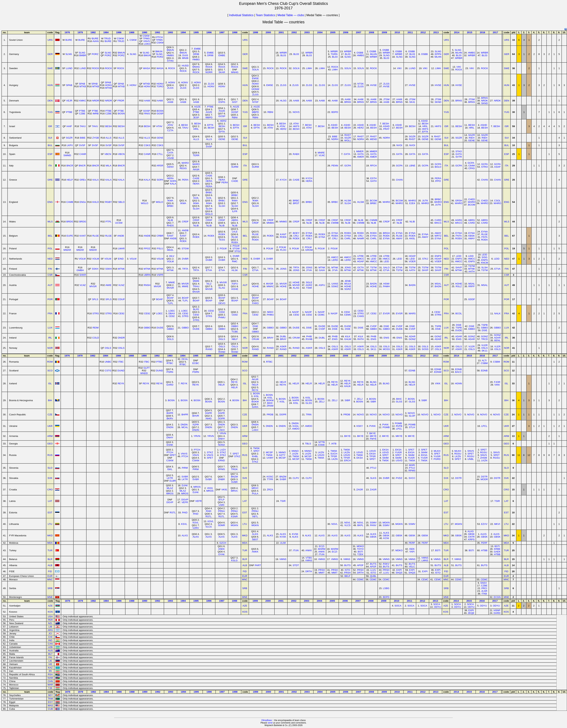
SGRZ (348, 289)
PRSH (322, 570)
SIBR (347, 400)
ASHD (334, 125)
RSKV (386, 564)
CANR (83, 154)
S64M (385, 458)
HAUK (347, 386)
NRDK (484, 101)
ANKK (221, 549)
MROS (170, 493)
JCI (50, 633)
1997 (222, 32)
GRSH (459, 201)
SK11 (373, 349)
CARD (438, 220)
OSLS (108, 348)
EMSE (255, 78)
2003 (307, 32)
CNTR (471, 537)
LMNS (425, 560)
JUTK (425, 201)
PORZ (95, 54)
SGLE (309, 282)
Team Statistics (265, 15)
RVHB (309, 339)
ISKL (170, 469)
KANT (83, 236)
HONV (108, 85)
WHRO (386, 202)
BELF (347, 576)
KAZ (50, 668)
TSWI (309, 288)
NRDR (96, 101)
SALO (386, 268)
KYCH (283, 180)
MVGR (93, 286)
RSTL (173, 513)
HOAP (361, 261)
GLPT (147, 368)
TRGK (234, 469)
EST (50, 513)
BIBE (83, 138)
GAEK (497, 552)
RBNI (235, 117)
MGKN (234, 525)
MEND (373, 139)
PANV (373, 525)
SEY (50, 695)
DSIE (255, 326)
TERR (196, 155)
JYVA (309, 270)
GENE (160, 138)
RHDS (170, 226)
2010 (397, 32)
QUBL (373, 576)
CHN (50, 681)
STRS (96, 313)
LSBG (386, 588)
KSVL (184, 524)
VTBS (309, 558)
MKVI (497, 524)
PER (50, 620)
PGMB (386, 427)
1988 (132, 32)
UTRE (361, 256)
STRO (485, 167)
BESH (108, 126)
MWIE (172, 282)
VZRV (196, 528)
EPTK (210, 125)
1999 (255, 32)
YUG (50, 112)
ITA (50, 166)
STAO (459, 151)
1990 (145, 32)
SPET (173, 455)
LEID (374, 259)
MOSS (386, 349)
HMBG (170, 55)
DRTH (309, 571)
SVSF (82, 145)
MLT (50, 654)
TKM (50, 699)
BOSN (121, 114)
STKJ (425, 259)
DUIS (185, 55)
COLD (96, 338)
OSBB (360, 53)
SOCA (398, 606)
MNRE (321, 153)
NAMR (360, 238)
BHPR (170, 413)
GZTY (282, 455)
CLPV (296, 478)
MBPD (209, 117)
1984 (106, 32)
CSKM (120, 38)
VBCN (108, 154)
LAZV (223, 450)
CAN (50, 644)
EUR (50, 576)
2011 (410, 32)
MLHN (374, 54)
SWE (50, 68)
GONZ (412, 339)
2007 (359, 32)
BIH (50, 400)
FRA (50, 313)
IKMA (170, 201)
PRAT (386, 129)
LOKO (147, 44)
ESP (50, 154)
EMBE (197, 49)
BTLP (221, 500)
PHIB (309, 336)
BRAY (270, 338)
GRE (50, 180)
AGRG (458, 220)
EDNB (412, 371)
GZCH (223, 543)
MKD (50, 535)
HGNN (458, 383)
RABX (296, 154)
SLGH (196, 209)
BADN (373, 284)
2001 (281, 32)
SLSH (485, 268)
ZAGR (360, 490)
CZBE (82, 114)
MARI (412, 465)
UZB (50, 647)
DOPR (222, 418)
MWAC (270, 286)
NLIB (170, 220)
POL (50, 248)
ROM (50, 362)
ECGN (497, 597)
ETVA (209, 270)
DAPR (209, 413)
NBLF (235, 339)
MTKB (83, 86)
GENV (170, 167)
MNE (50, 597)
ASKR (283, 346)
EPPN (438, 54)
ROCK (96, 68)
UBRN (147, 275)
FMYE (373, 439)
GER (50, 54)
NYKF (255, 102)
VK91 (210, 488)
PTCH (159, 37)
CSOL (497, 201)
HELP (70, 180)
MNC (50, 579)
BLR (50, 559)
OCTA (361, 268)
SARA (255, 407)
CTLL (160, 154)
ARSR (160, 166)
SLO (50, 468)
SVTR (459, 157)
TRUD (107, 38)
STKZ (210, 452)
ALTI (484, 360)
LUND (69, 68)
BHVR (196, 416)
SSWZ (335, 286)
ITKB (484, 594)
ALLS (108, 138)
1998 (235, 32)
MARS (412, 313)
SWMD (67, 155)
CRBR (160, 236)
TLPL (170, 303)
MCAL (185, 427)
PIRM (185, 468)
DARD (497, 613)
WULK (348, 284)
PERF (412, 543)
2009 (384, 32)
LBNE (412, 166)
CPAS (472, 168)
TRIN (309, 415)
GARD (170, 385)
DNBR (221, 479)
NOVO (360, 415)
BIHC (270, 403)
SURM (235, 167)
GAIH (322, 270)
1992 (157, 32)
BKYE (347, 436)
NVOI (399, 145)
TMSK (256, 448)
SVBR (185, 477)
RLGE (95, 236)
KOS (50, 612)
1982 (93, 32)
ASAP (497, 167)
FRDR (121, 101)
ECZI (322, 546)
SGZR (69, 138)
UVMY (270, 458)
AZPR (196, 425)
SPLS (95, 299)
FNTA (459, 236)
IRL (50, 338)
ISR (50, 126)
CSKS (147, 145)
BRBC (170, 206)
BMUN (121, 53)
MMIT (322, 573)
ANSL (412, 238)
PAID (185, 513)
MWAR (67, 250)
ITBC (121, 362)
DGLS (170, 339)
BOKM (255, 402)
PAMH (386, 286)
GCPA (348, 166)
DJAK (185, 485)
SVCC (412, 478)
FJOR (497, 382)
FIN (50, 269)
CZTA (170, 130)
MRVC (234, 491)
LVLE (235, 232)
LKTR (170, 478)
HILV (172, 256)
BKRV (170, 418)
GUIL (196, 198)
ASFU (235, 284)
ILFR (235, 211)
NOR (50, 348)
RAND (209, 349)
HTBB (484, 550)
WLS (50, 222)
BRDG (70, 222)
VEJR (69, 101)
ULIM (283, 543)
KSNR (234, 516)
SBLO (121, 202)
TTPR (270, 479)
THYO (360, 549)
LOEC (159, 313)
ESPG (222, 102)
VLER (472, 346)
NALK (497, 313)
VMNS (283, 559)
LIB (50, 627)
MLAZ (170, 488)
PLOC (283, 250)
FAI (50, 657)
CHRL (348, 238)
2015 (470, 32)
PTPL (108, 222)
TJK (50, 688)
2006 (346, 32)
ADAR (412, 336)
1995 (196, 32)
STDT (296, 565)
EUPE (70, 236)
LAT (50, 501)
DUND (121, 371)
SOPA (160, 180)
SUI (50, 138)
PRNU (221, 511)
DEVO (222, 303)
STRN (438, 315)
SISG (484, 257)
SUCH (334, 454)
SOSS (425, 349)
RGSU (458, 454)
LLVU (373, 570)
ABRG (235, 220)
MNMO (270, 223)
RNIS (147, 114)
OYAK (221, 554)
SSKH (95, 269)
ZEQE (471, 613)
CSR (50, 275)
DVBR (185, 259)
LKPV (70, 145)
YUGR (398, 452)
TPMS (146, 38)
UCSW (119, 223)
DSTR (458, 478)
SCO (50, 371)
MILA (108, 166)
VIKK (438, 383)
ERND (221, 460)
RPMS (222, 469)
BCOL (459, 313)
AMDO (296, 429)
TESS (222, 240)
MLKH (437, 451)
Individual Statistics (241, 15)
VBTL (255, 516)
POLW (223, 248)
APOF (360, 565)
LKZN (295, 454)
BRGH (386, 233)
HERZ (223, 121)
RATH (360, 339)
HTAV (159, 126)
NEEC (270, 312)
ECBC (196, 363)
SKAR (222, 72)
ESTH (374, 178)
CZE (50, 415)
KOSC (270, 477)
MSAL (438, 284)
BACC (458, 372)
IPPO (438, 181)
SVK (50, 478)
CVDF (322, 329)
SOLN (255, 70)
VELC (412, 567)
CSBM (484, 363)
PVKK (373, 426)
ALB (50, 565)
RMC (235, 261)
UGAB (170, 158)
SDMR (221, 525)
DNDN (170, 427)
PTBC (160, 362)
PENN (335, 166)
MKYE (373, 436)
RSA (50, 674)
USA (50, 616)
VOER (412, 261)
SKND (438, 102)
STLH (412, 427)
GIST (235, 102)
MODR (484, 479)
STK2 (223, 455)
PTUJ (373, 468)
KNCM (485, 263)
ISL (50, 383)
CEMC (321, 315)
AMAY (399, 238)
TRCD (485, 339)
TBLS (308, 444)
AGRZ (309, 285)
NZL (50, 623)
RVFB (399, 426)
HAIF (69, 126)
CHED (472, 199)
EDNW (438, 372)
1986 (119, 32)
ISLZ (209, 284)
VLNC (322, 155)
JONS (283, 269)
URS (50, 40)
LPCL (399, 429)
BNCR (70, 166)
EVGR (386, 313)
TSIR (283, 501)
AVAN (95, 41)
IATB (334, 444)
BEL (50, 236)
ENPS (438, 256)
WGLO (145, 203)
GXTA (347, 154)
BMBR (83, 55)
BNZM (234, 477)
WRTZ (438, 236)
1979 (80, 32)
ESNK (170, 445)
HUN (50, 85)
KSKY (360, 426)
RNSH (147, 285)
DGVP (170, 502)
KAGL (296, 426)
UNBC (108, 362)
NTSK (361, 84)
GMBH (80, 270)
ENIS (335, 339)
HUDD (185, 66)
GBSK (373, 537)
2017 (495, 32)
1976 (67, 32)
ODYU (437, 607)
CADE (196, 178)
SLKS (373, 478)
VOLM (82, 259)
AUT (50, 285)
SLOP (412, 416)
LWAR (121, 248)
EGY (50, 702)
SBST (255, 539)
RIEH (472, 138)
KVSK (283, 537)
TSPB (438, 326)
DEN (50, 101)
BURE (69, 40)
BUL (50, 145)
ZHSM (484, 458)
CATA (170, 153)
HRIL (196, 129)
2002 (294, 32)
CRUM (255, 339)
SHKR (83, 275)
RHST (348, 135)
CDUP (121, 299)
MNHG (196, 67)
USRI (221, 505)
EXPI (399, 570)
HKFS (296, 126)
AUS (50, 651)
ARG (50, 630)
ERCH (347, 460)
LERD (335, 260)
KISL (256, 396)
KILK (348, 336)
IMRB (96, 114)
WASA (147, 68)
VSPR (160, 275)
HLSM (348, 201)
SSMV (373, 523)
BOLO (438, 167)
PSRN (170, 372)
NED (50, 259)
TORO (160, 86)
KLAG (222, 288)
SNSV (484, 583)
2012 (423, 32)
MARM (322, 549)
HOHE (235, 289)
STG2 (238, 251)
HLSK (235, 270)
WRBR (283, 53)
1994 (183, 32)
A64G (209, 418)
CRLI (296, 236)
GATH (374, 181)
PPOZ (147, 248)
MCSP (269, 452)
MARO (185, 163)
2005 (333, 32)
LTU (50, 524)
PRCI (484, 588)
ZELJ (322, 402)
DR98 (196, 54)
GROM (309, 250)
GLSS (309, 403)
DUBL (283, 336)
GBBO (147, 328)
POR (50, 299)
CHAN (399, 180)
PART (258, 565)
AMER (360, 157)
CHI (50, 637)
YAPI (412, 552)
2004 (320, 32)
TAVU (83, 126)
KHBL (255, 456)
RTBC (170, 363)
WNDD (144, 373)
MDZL (170, 250)
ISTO (347, 570)
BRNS (348, 102)
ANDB (121, 236)
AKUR (255, 379)
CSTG (108, 371)
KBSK (472, 236)
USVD (321, 455)
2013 (436, 32)
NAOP (295, 312)
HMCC (335, 257)
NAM (50, 678)
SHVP (425, 270)
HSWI (386, 284)
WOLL (348, 140)
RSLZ (459, 286)
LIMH (309, 68)
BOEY (296, 233)
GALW (348, 339)
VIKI (399, 68)
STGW (185, 248)
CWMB (335, 223)
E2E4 (412, 203)
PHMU (222, 317)
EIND (121, 259)
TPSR (334, 456)
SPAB (69, 85)
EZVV (484, 524)
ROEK (183, 241)
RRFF (472, 286)
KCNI (386, 538)
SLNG (69, 54)
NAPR (296, 400)
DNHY (170, 437)
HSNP (497, 610)
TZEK (360, 554)
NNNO (282, 452)
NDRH (335, 139)
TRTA (185, 269)
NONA (222, 445)
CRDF (185, 222)
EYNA (309, 233)
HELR (221, 385)
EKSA (360, 458)
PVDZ (399, 478)
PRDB (270, 415)
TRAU (196, 286)
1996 (209, 32)
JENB (348, 281)
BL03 (283, 55)
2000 (268, 32)
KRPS (471, 539)
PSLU (160, 248)
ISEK (412, 549)
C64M (472, 166)
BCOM (374, 201)
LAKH (222, 430)
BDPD (335, 112)
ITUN (296, 550)
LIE (50, 661)
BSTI (360, 552)
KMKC (83, 101)
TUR (50, 550)
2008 (372, 32)
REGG (183, 168)
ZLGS (170, 88)
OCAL (185, 359)
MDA (50, 543)
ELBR (173, 481)
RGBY (108, 202)
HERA (170, 178)
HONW (255, 89)
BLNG (373, 382)
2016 (482, 32)
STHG (170, 61)
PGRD (437, 459)
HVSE (374, 85)
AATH (412, 270)
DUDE (160, 328)
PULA (255, 493)
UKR (50, 426)
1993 (170, 32)
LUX (50, 328)
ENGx (83, 202)
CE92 (121, 313)
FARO (255, 303)
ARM (50, 436)
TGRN (334, 54)
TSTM (373, 268)
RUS (50, 455)
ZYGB (95, 138)
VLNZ (83, 285)
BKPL (360, 525)
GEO (50, 444)
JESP (196, 117)
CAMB (70, 202)
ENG (50, 202)
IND (50, 640)
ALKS (185, 535)
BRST (296, 203)
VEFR (185, 502)
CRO (50, 490)
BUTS (347, 565)
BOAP (159, 299)
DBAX (172, 313)
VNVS (146, 41)
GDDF (472, 299)
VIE (50, 664)
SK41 (412, 102)
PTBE (69, 112)
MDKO (360, 546)
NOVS (296, 112)
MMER (360, 151)
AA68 (147, 101)
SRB (50, 588)
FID (50, 571)
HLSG (283, 101)
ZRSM (270, 406)
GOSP (147, 111)
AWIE (108, 285)
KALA (95, 180)
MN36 (185, 58)
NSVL (334, 524)
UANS (335, 284)
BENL (497, 340)
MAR (50, 685)
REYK (121, 383)
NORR (209, 72)
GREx (83, 180)
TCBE (235, 332)
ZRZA (270, 490)
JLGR (484, 591)
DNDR (121, 338)
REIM (96, 328)
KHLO (95, 202)
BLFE (196, 309)
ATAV (170, 125)
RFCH (373, 166)
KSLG (234, 560)
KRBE (497, 549)
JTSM (386, 99)
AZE (50, 606)
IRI (50, 671)
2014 (457, 32)
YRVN (197, 436)
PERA (185, 180)
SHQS (399, 573)
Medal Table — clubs (291, 15)
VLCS (209, 527)
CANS (360, 316)
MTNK (121, 269)
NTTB (322, 442)
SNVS (471, 451)
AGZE (197, 107)
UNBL (471, 459)
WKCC (438, 223)
